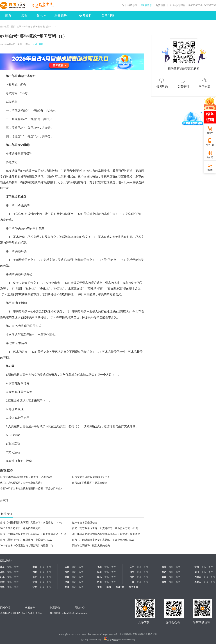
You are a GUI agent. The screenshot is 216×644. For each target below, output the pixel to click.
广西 (132, 582)
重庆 (164, 572)
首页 (8, 15)
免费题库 (62, 15)
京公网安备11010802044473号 (120, 640)
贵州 (164, 582)
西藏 (164, 577)
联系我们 (55, 608)
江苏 (164, 567)
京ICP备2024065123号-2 (92, 640)
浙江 (67, 582)
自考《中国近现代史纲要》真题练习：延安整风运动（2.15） (34, 534)
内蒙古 (198, 577)
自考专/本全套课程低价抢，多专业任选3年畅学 (26, 477)
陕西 (67, 577)
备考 (16, 567)
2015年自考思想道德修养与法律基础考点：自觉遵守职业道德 (106, 534)
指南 (99, 587)
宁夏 (35, 587)
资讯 (41, 15)
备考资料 (85, 15)
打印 (41, 44)
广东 (2, 577)
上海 (2, 572)
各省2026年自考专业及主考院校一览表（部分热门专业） (32, 488)
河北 (132, 577)
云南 (197, 567)
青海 (2, 587)
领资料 (210, 170)
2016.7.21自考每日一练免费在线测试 (20, 528)
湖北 (35, 572)
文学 (19, 27)
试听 (24, 15)
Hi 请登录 (147, 5)
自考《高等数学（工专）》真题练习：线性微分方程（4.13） (106, 528)
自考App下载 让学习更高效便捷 (90, 483)
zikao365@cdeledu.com (75, 613)
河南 (99, 582)
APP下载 (210, 145)
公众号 (210, 157)
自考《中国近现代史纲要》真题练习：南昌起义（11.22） (32, 523)
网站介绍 (5, 608)
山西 (67, 567)
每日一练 (120, 587)
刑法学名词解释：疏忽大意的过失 (91, 546)
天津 (2, 582)
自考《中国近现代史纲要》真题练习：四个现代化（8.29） (105, 540)
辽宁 (132, 567)
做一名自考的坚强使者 (85, 523)
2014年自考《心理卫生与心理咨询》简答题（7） (27, 546)
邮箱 (109, 587)
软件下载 (133, 587)
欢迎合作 (30, 608)
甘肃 (35, 582)
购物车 (210, 133)
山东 (99, 577)
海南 (67, 572)
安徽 (35, 567)
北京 (2, 567)
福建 (99, 567)
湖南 (132, 572)
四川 (197, 572)
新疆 (67, 587)
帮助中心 (80, 608)
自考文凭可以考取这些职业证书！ (91, 477)
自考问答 (108, 15)
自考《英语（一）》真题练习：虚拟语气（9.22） (28, 540)
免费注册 (161, 5)
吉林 (35, 577)
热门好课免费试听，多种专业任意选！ (22, 483)
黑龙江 (198, 582)
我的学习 (133, 5)
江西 (99, 572)
